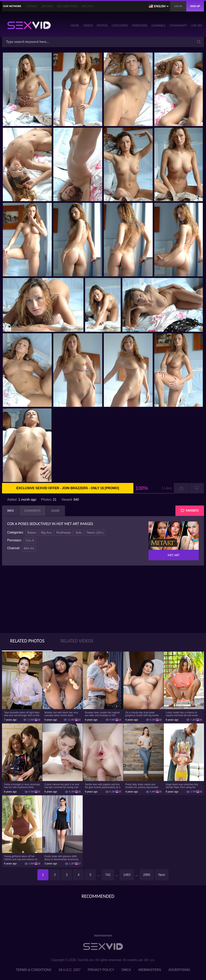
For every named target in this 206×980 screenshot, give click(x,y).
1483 (127, 875)
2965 (147, 875)
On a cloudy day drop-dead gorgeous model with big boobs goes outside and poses (142, 714)
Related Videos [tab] (77, 641)
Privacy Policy (101, 970)
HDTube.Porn (67, 6)
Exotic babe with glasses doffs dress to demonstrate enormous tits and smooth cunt (61, 858)
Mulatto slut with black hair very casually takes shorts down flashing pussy (61, 714)
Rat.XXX (87, 6)
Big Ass (46, 533)
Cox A (30, 540)
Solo (79, 533)
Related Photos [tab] (27, 641)
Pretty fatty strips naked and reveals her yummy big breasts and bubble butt (142, 786)
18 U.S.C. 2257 (70, 970)
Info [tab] (10, 511)
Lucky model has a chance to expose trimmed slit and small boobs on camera (182, 714)
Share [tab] (55, 511)
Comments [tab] (32, 511)
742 (108, 875)
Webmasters (150, 970)
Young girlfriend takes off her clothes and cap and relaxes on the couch (21, 858)
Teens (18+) (95, 533)
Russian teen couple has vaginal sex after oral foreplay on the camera (102, 714)
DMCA (126, 970)
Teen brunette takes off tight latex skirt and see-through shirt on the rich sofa (22, 714)
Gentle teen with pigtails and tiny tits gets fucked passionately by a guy (103, 786)
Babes (32, 533)
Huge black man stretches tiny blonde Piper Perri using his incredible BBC (182, 786)
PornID (32, 6)
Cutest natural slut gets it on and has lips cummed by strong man (62, 786)
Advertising (179, 970)
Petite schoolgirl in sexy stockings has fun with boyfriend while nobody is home (22, 786)
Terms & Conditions (34, 970)
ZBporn (47, 6)
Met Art (29, 548)
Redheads (63, 533)
